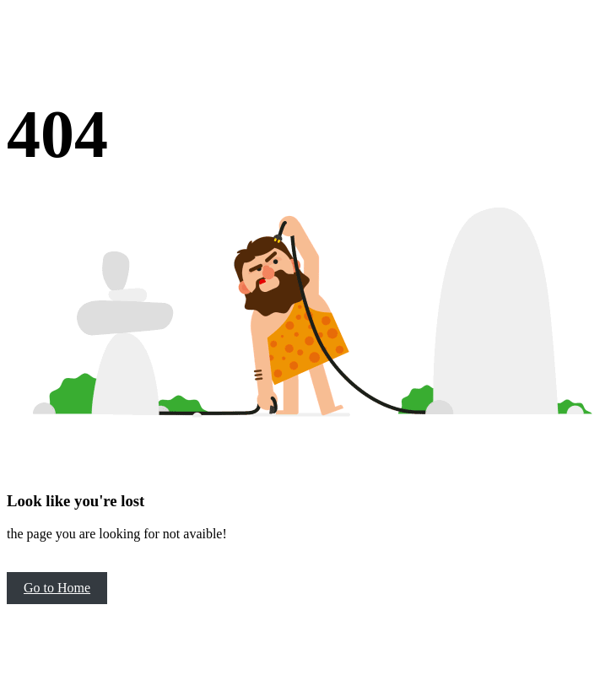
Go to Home (57, 588)
